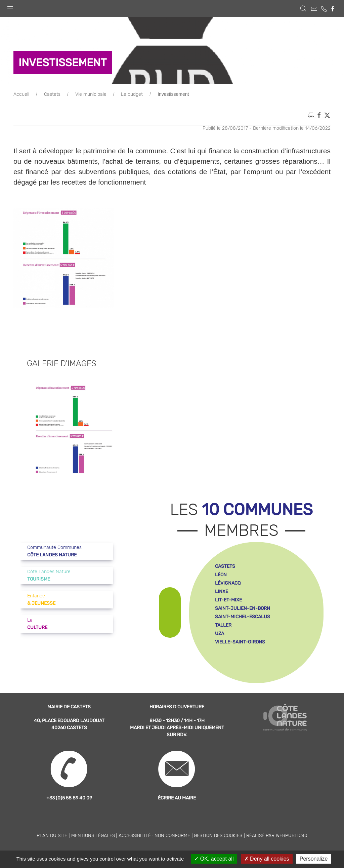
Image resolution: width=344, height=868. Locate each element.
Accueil (21, 94)
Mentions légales (93, 836)
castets (225, 566)
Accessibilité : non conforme (154, 836)
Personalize (314, 859)
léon (221, 575)
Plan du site (52, 836)
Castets (52, 94)
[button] (10, 7)
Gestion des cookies (218, 836)
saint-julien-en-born (243, 608)
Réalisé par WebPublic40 (277, 836)
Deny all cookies (267, 859)
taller (223, 625)
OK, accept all (214, 859)
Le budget (132, 94)
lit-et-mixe (228, 600)
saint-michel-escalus (243, 617)
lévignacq (228, 583)
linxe (222, 591)
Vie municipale (91, 94)
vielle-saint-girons (240, 642)
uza (220, 634)
